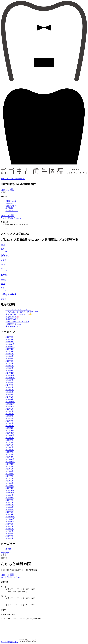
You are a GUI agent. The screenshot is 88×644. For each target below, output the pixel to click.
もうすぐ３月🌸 (12, 317)
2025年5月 (10, 361)
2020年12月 (10, 488)
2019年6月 (10, 531)
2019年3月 (10, 538)
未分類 (8, 549)
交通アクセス (11, 206)
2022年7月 (10, 442)
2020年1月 (10, 514)
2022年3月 (10, 452)
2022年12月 (10, 430)
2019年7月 (10, 529)
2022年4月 (10, 450)
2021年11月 (10, 462)
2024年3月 (10, 395)
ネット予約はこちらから (11, 218)
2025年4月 (10, 363)
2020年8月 (10, 498)
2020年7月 (10, 500)
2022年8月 (10, 440)
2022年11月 (10, 433)
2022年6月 (10, 445)
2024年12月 (10, 373)
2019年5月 (10, 534)
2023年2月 (10, 426)
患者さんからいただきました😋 (19, 314)
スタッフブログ (12, 211)
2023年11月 (10, 404)
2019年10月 (10, 522)
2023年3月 (10, 423)
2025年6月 (10, 359)
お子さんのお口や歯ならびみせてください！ (24, 312)
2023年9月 (10, 409)
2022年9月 (10, 438)
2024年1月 (10, 399)
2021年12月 (10, 459)
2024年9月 (10, 380)
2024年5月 (10, 390)
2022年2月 (10, 454)
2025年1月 (10, 371)
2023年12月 (10, 402)
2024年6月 (10, 387)
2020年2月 (10, 512)
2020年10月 (10, 493)
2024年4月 (10, 392)
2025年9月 (10, 351)
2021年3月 (10, 481)
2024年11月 (10, 375)
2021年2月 (10, 483)
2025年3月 (10, 366)
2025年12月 (10, 344)
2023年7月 (10, 414)
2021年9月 (10, 466)
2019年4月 (10, 536)
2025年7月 (10, 356)
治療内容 (9, 203)
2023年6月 (10, 416)
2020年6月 (10, 502)
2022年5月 (10, 447)
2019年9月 (10, 524)
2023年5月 (10, 419)
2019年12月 (10, 517)
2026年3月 (10, 337)
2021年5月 (10, 476)
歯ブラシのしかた (13, 326)
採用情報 (9, 208)
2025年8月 (10, 354)
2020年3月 (10, 510)
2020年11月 (10, 490)
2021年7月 (10, 471)
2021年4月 (10, 478)
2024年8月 (10, 383)
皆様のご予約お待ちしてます (17, 322)
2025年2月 (10, 368)
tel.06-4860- (8, 190)
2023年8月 (10, 411)
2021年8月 (10, 469)
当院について (11, 201)
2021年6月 (10, 474)
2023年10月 (10, 407)
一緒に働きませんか (14, 324)
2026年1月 (10, 342)
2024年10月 (10, 378)
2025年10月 (10, 349)
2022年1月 (10, 457)
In (6, 229)
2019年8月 (10, 526)
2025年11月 (10, 347)
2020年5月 (10, 505)
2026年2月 (10, 339)
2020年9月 (10, 495)
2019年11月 (10, 519)
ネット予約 (10, 642)
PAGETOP (5, 553)
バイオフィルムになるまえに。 (18, 310)
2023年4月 (10, 421)
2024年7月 (10, 385)
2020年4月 (10, 507)
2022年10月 (10, 435)
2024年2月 (10, 397)
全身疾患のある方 (13, 319)
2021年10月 (10, 464)
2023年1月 (10, 428)
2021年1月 (10, 486)
